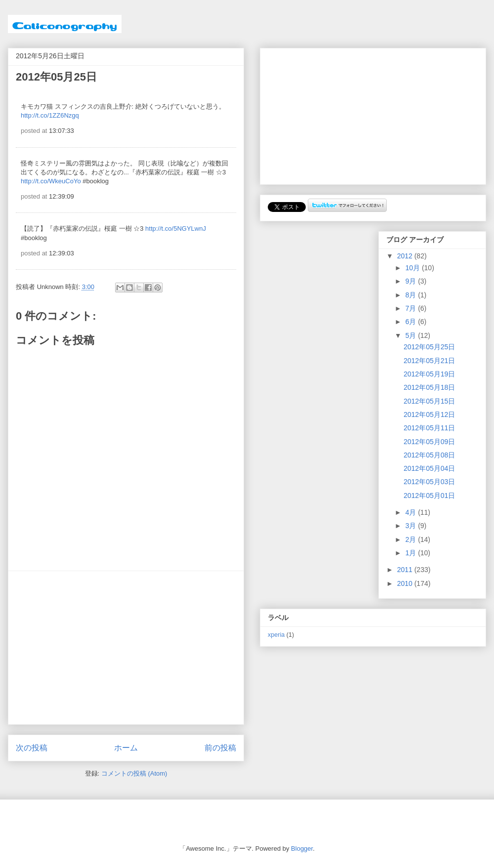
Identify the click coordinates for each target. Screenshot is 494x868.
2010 (406, 583)
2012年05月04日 (429, 468)
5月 (412, 335)
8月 (412, 295)
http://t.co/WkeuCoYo (51, 181)
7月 (412, 308)
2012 (406, 256)
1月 (412, 553)
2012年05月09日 (429, 442)
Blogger (302, 848)
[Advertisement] (126, 648)
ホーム (126, 748)
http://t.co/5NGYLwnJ (176, 228)
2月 (412, 539)
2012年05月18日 (429, 387)
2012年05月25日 (429, 347)
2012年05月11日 (429, 428)
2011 (406, 570)
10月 (413, 268)
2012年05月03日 (429, 482)
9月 (412, 281)
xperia (276, 635)
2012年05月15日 (429, 401)
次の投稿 (32, 748)
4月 (412, 512)
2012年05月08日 (429, 455)
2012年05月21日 (429, 361)
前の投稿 (220, 748)
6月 (412, 322)
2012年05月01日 (429, 496)
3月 (412, 526)
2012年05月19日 (429, 374)
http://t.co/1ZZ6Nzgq (50, 115)
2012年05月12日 (429, 414)
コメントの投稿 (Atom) (134, 773)
